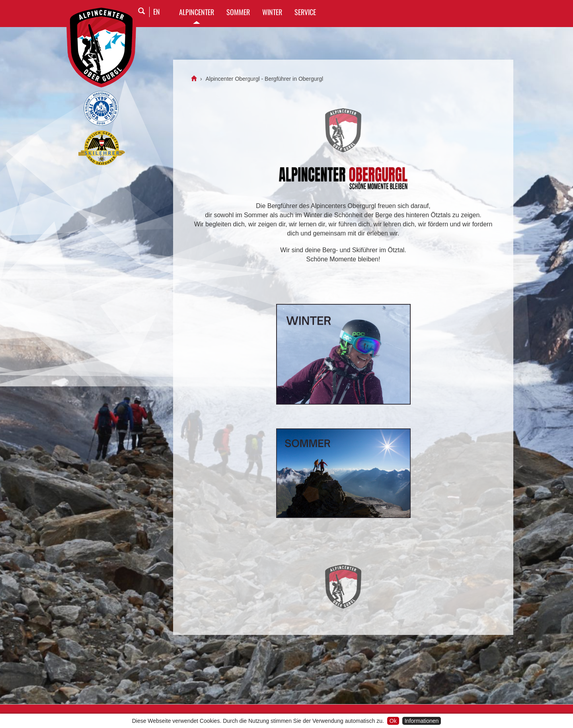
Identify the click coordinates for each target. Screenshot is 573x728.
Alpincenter (197, 12)
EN (157, 12)
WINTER (272, 12)
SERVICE (305, 12)
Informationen (422, 721)
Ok (393, 721)
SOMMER (238, 12)
